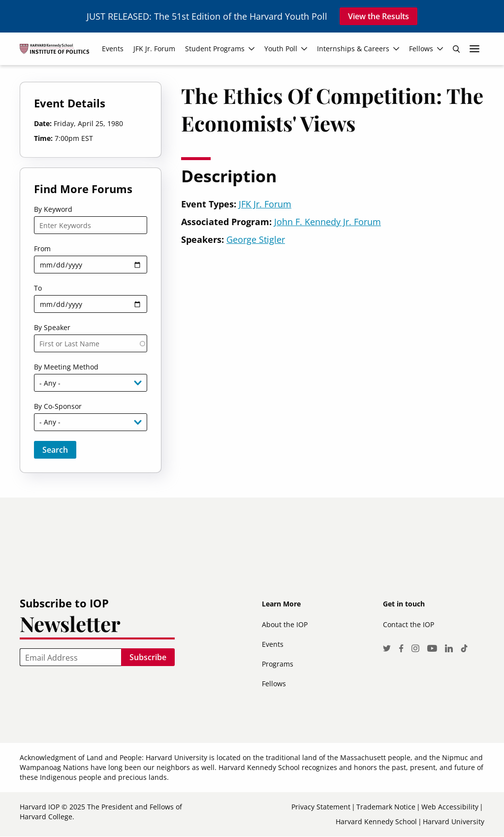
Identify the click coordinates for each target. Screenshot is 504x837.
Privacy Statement (321, 807)
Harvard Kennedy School (376, 821)
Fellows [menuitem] (421, 49)
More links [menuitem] (474, 49)
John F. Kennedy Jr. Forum (328, 222)
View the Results (378, 16)
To (38, 288)
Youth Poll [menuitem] (281, 49)
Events (273, 644)
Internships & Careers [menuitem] (353, 49)
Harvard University (454, 821)
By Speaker (52, 327)
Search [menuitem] (456, 49)
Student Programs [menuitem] (215, 49)
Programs (278, 664)
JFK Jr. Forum (265, 204)
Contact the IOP (409, 624)
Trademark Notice (386, 807)
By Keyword (53, 209)
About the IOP (285, 624)
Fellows (274, 684)
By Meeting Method (66, 367)
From (42, 249)
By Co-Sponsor (58, 406)
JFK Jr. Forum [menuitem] (154, 49)
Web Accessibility (450, 807)
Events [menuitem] (113, 49)
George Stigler (256, 239)
